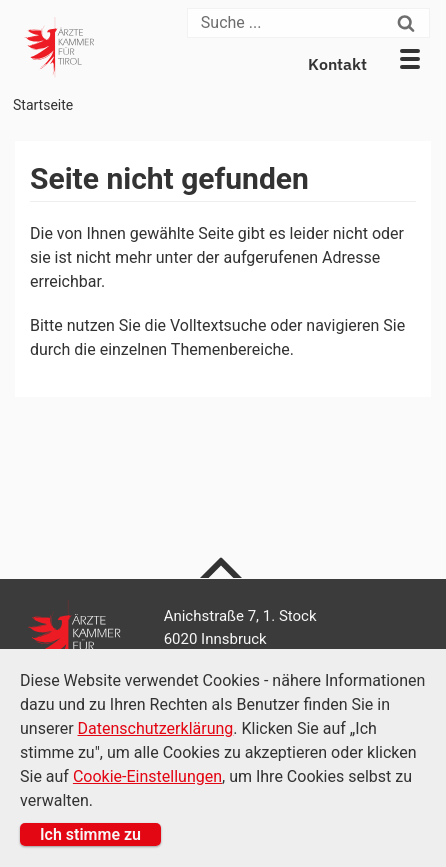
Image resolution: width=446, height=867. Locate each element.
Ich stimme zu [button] (90, 834)
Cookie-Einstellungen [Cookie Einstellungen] (147, 776)
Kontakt (337, 64)
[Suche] (290, 23)
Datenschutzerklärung (156, 728)
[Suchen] (411, 23)
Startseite (43, 105)
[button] (410, 59)
